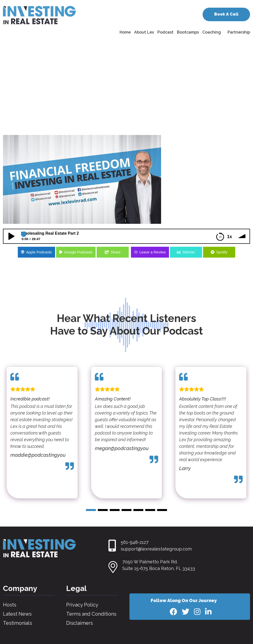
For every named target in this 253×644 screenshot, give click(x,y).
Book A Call (226, 14)
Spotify (222, 252)
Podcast (165, 32)
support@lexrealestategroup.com (156, 549)
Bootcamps (188, 32)
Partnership (239, 32)
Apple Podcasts (39, 252)
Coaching (212, 32)
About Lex (144, 32)
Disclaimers (80, 623)
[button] (91, 510)
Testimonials (18, 623)
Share (116, 252)
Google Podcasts (78, 252)
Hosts (10, 605)
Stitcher (189, 252)
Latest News (17, 614)
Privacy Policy (82, 605)
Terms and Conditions (91, 614)
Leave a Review (153, 252)
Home (125, 32)
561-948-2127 (135, 542)
